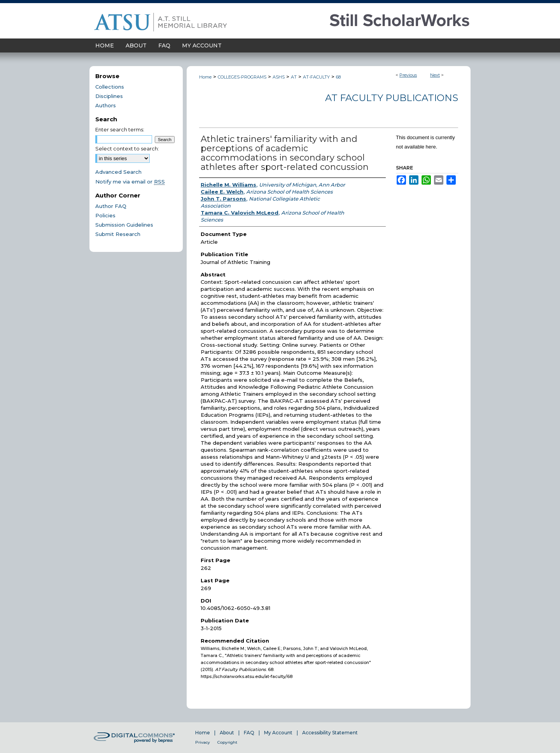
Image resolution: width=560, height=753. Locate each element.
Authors (106, 105)
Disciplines (109, 96)
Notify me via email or (130, 182)
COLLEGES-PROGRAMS (242, 77)
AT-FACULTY (316, 77)
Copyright (227, 742)
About (227, 733)
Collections (110, 87)
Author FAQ (111, 206)
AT (294, 77)
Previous (408, 75)
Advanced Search (118, 172)
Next (435, 75)
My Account (278, 733)
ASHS (279, 77)
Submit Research (118, 234)
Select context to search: (127, 149)
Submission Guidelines (124, 225)
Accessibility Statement (330, 733)
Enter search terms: (120, 129)
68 (338, 77)
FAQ (249, 733)
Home (205, 77)
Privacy (203, 742)
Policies (105, 215)
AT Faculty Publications (392, 98)
